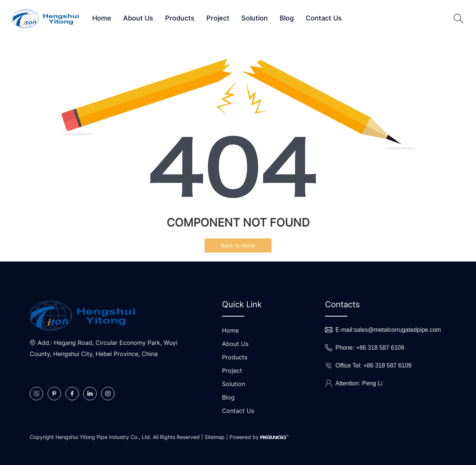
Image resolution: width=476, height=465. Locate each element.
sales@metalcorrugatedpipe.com (398, 330)
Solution (255, 18)
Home (102, 18)
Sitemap (215, 437)
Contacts (342, 304)
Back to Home (238, 245)
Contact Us (324, 18)
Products (180, 18)
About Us (138, 18)
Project (218, 18)
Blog (287, 18)
